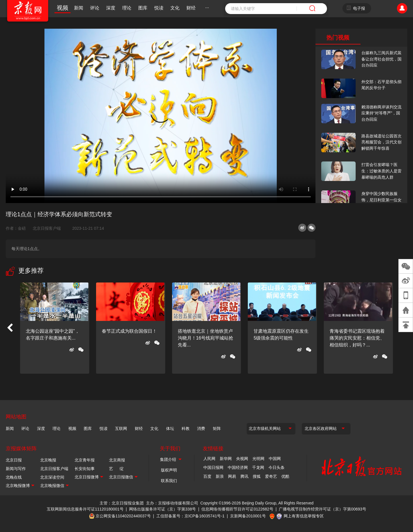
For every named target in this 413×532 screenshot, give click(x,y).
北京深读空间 (52, 477)
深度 (111, 8)
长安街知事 (85, 469)
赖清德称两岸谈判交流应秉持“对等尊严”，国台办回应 (381, 113)
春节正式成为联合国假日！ (129, 331)
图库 (143, 8)
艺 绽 (116, 469)
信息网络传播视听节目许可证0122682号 (237, 509)
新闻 (79, 8)
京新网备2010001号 (248, 516)
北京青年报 (85, 460)
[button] (10, 328)
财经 (191, 8)
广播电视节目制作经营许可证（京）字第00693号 (323, 509)
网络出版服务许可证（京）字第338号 (162, 509)
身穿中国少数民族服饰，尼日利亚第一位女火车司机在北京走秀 (381, 200)
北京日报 (14, 460)
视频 (63, 8)
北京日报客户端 (47, 228)
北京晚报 (48, 460)
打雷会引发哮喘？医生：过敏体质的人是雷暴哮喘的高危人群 (381, 171)
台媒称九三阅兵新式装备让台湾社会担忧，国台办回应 (381, 59)
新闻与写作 (16, 469)
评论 (95, 8)
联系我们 (169, 481)
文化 (175, 8)
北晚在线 (14, 477)
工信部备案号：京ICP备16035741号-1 (190, 516)
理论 (127, 8)
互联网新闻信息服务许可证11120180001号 (85, 509)
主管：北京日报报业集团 (122, 503)
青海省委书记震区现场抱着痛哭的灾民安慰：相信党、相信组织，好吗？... (357, 338)
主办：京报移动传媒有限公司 (172, 503)
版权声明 (169, 470)
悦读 (159, 8)
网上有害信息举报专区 (304, 516)
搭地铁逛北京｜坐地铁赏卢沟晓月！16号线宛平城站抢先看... (206, 338)
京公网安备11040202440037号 (123, 516)
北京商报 (117, 460)
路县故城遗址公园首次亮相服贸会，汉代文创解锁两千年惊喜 (381, 142)
